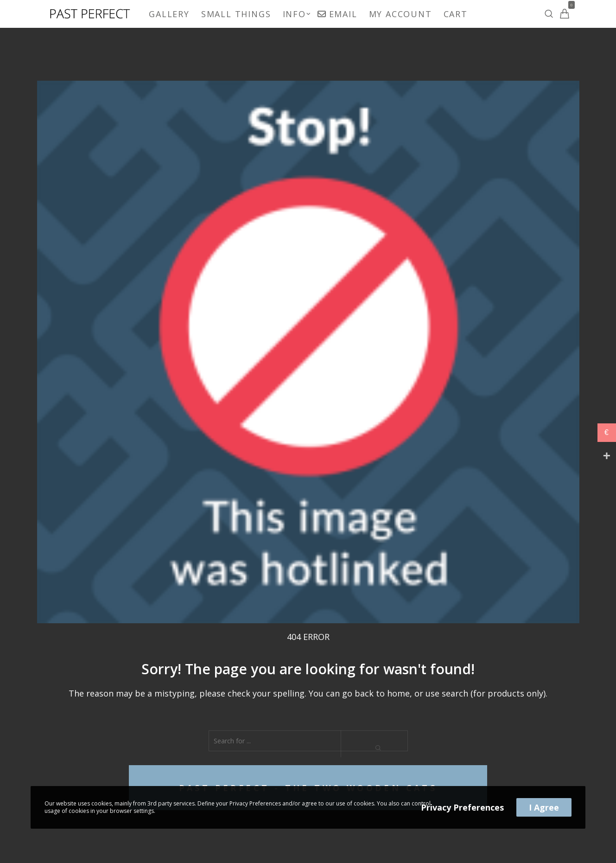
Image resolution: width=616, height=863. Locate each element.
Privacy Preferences (462, 807)
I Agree (544, 807)
